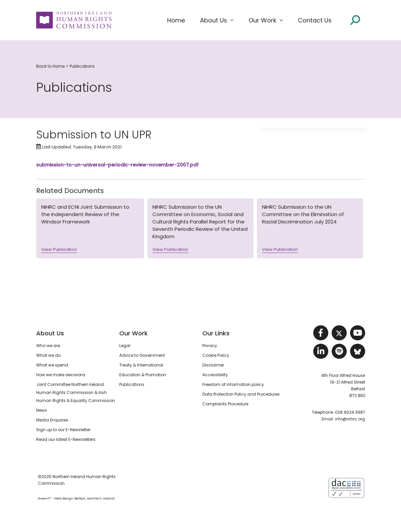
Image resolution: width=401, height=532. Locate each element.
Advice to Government (142, 355)
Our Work (133, 333)
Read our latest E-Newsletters (66, 439)
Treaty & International (141, 365)
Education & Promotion (143, 375)
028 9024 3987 (350, 412)
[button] (217, 20)
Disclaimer (213, 365)
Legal (125, 346)
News (42, 410)
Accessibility (215, 375)
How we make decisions (61, 375)
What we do (48, 355)
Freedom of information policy (233, 384)
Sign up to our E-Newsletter (63, 430)
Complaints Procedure (225, 404)
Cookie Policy (216, 355)
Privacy (210, 346)
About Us (50, 333)
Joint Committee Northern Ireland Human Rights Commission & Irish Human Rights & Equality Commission (76, 392)
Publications (82, 66)
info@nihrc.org (350, 419)
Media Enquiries (52, 420)
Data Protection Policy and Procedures (241, 394)
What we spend (52, 365)
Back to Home (50, 66)
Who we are (48, 346)
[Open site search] (355, 20)
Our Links (216, 333)
